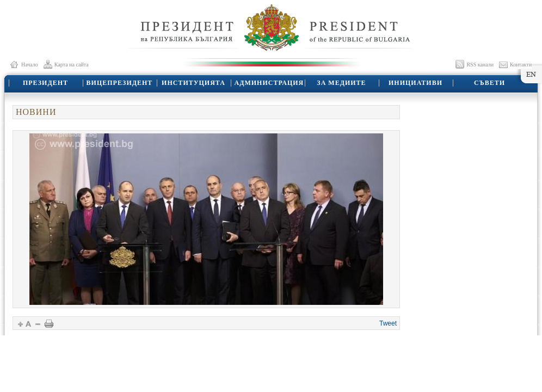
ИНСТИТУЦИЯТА (193, 83)
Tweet (388, 323)
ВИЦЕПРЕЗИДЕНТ (120, 83)
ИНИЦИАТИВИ (415, 83)
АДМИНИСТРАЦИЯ (269, 83)
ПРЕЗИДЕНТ (45, 83)
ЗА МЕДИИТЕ (341, 83)
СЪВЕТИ (489, 83)
